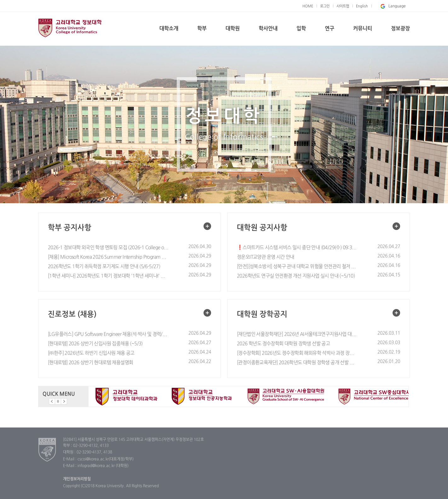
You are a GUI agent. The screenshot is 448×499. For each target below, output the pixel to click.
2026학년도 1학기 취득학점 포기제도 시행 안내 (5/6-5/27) (104, 267)
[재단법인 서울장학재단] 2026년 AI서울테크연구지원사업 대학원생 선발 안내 (297, 334)
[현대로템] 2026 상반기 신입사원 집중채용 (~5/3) (95, 344)
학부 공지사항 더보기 (207, 226)
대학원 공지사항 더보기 (396, 226)
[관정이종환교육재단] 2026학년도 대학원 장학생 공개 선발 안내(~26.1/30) (297, 363)
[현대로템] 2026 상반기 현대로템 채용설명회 (90, 363)
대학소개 (169, 29)
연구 (330, 29)
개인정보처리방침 (77, 479)
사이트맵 (343, 6)
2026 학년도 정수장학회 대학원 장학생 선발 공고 (283, 344)
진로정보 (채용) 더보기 (207, 313)
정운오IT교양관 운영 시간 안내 (266, 257)
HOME (308, 6)
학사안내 (268, 29)
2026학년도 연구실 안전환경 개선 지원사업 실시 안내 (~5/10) (296, 276)
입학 (301, 29)
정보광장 (400, 29)
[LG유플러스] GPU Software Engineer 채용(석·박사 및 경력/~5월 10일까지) (108, 334)
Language (392, 6)
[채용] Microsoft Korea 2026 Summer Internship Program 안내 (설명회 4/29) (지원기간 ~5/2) (108, 257)
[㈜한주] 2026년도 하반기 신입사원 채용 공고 (91, 353)
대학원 (233, 29)
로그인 (325, 6)
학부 (202, 29)
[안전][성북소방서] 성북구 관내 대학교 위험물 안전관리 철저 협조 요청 (297, 267)
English (362, 6)
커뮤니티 (363, 29)
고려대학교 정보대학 (70, 28)
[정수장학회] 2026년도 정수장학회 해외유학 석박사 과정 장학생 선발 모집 (297, 353)
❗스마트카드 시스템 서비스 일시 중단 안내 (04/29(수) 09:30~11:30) (297, 248)
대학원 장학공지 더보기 (396, 313)
